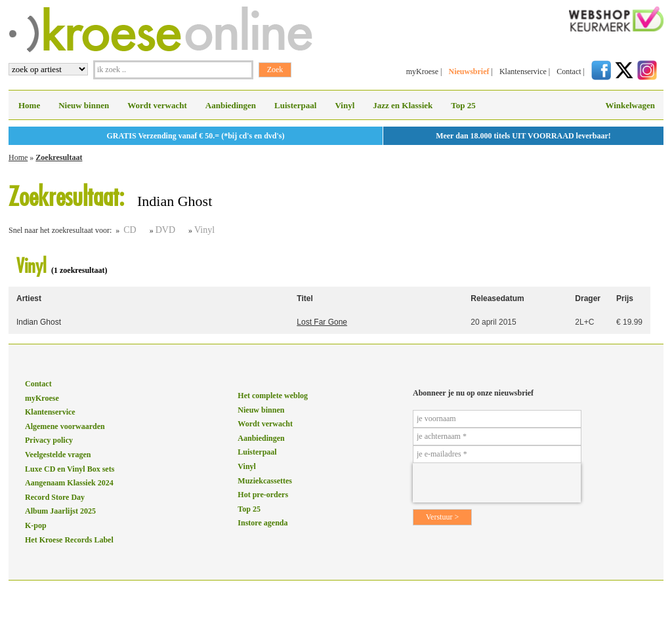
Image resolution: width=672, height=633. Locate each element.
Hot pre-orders (263, 495)
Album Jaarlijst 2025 (60, 511)
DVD (165, 230)
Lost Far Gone (322, 322)
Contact (569, 71)
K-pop (36, 525)
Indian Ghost (39, 322)
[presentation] (497, 483)
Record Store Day (55, 497)
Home (29, 105)
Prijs (625, 298)
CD (130, 230)
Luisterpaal (295, 105)
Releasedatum (497, 298)
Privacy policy (49, 440)
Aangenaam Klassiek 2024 (69, 483)
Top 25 (463, 105)
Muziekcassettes (265, 481)
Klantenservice (523, 71)
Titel (304, 298)
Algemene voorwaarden (65, 426)
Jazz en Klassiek (403, 105)
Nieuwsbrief (469, 71)
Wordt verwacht (157, 105)
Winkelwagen (630, 105)
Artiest (29, 298)
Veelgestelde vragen (58, 455)
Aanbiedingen (231, 105)
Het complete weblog (273, 396)
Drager (588, 298)
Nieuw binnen (84, 105)
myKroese (422, 71)
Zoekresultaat (59, 157)
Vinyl (345, 105)
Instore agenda (262, 523)
